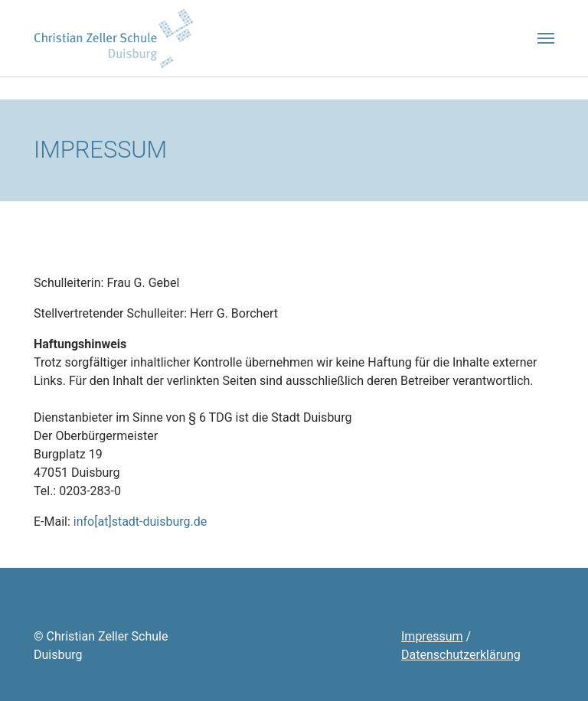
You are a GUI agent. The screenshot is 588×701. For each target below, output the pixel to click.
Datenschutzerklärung (461, 655)
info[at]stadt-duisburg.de (140, 522)
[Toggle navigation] (546, 38)
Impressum (432, 636)
